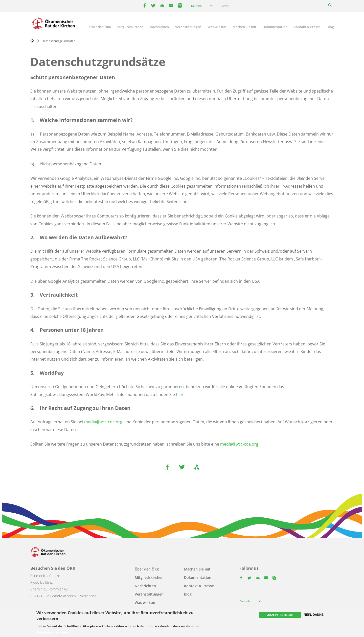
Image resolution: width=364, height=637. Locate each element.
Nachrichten (159, 27)
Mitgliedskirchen (130, 27)
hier (180, 394)
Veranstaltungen (188, 27)
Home (32, 41)
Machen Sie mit (244, 27)
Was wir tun (217, 27)
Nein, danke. (314, 615)
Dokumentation (275, 27)
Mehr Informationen (52, 632)
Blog (330, 27)
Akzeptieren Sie (280, 615)
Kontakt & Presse (307, 27)
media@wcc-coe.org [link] (103, 422)
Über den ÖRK (100, 27)
